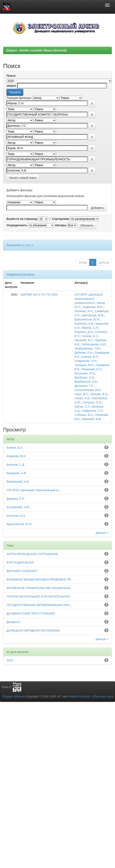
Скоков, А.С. (90, 336)
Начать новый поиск (23, 178)
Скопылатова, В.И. (88, 390)
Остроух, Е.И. (92, 402)
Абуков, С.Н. (90, 328)
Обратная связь (103, 696)
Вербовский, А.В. (86, 382)
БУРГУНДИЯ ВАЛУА (20, 562)
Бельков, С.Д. (16, 465)
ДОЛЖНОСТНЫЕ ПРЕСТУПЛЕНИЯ (31, 614)
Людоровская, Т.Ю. (87, 348)
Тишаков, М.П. (84, 365)
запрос (11, 86)
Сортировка (61, 219)
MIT (59, 696)
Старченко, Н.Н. (86, 361)
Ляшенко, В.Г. (84, 340)
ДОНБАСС (14, 622)
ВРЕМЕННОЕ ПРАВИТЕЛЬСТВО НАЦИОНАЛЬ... (40, 588)
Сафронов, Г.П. (92, 411)
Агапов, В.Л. (90, 357)
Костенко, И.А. (85, 373)
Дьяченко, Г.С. (84, 386)
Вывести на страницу (22, 219)
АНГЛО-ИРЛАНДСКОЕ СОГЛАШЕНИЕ (32, 554)
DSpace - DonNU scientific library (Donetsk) (36, 50)
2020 (10, 660)
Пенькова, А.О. (92, 369)
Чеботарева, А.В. (94, 344)
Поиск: (11, 76)
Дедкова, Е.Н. (84, 353)
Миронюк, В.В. (92, 419)
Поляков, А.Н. (84, 311)
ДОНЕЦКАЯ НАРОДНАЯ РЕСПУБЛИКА (33, 631)
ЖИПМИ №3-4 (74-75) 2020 (39, 295)
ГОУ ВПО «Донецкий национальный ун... (34, 490)
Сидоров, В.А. (84, 415)
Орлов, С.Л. (82, 407)
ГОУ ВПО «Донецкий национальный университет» (88, 299)
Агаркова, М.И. (93, 307)
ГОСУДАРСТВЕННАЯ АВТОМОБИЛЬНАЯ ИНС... (39, 605)
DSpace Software (14, 696)
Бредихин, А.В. (85, 377)
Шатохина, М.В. (93, 315)
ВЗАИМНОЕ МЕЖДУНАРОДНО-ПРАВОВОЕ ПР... (40, 579)
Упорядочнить (17, 225)
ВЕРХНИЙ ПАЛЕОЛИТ (22, 571)
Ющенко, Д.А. (84, 332)
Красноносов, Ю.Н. (87, 319)
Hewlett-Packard (79, 696)
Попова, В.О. (99, 394)
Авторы (61, 225)
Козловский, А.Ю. (18, 507)
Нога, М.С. (82, 394)
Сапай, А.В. (82, 398)
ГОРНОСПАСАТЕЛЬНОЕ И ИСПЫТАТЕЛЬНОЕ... (39, 597)
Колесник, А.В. (84, 324)
